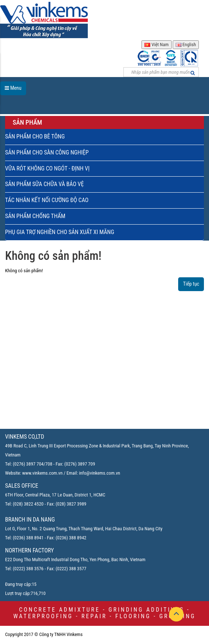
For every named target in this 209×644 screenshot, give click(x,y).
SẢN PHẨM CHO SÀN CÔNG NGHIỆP (47, 152)
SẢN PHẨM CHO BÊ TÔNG (35, 136)
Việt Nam (156, 45)
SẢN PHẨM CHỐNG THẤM (35, 216)
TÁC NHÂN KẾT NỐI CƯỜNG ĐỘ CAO (47, 200)
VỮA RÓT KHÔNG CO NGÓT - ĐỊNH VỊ (47, 168)
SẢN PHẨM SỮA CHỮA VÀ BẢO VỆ (44, 184)
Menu (13, 88)
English (186, 45)
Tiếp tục (191, 284)
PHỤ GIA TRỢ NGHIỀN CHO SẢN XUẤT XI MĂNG (60, 232)
